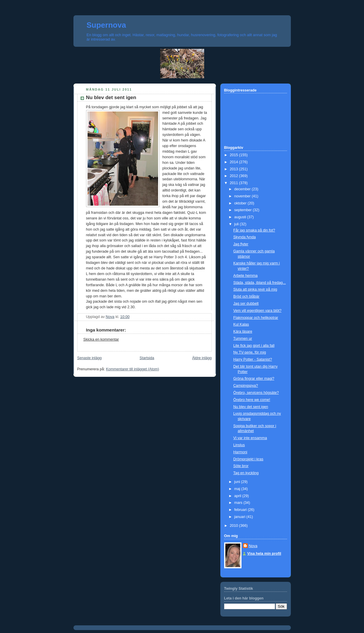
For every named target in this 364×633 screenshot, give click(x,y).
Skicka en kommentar (101, 339)
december (243, 189)
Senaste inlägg (89, 358)
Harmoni (240, 452)
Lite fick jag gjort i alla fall (254, 346)
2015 (234, 155)
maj (238, 489)
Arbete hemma (245, 276)
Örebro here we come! (252, 400)
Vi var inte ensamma (250, 438)
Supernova (106, 25)
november (243, 196)
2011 (234, 183)
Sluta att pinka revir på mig (255, 289)
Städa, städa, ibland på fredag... (260, 283)
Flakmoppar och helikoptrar (256, 318)
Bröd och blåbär (246, 296)
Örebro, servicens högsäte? (256, 393)
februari (241, 510)
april (238, 496)
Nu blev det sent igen (251, 407)
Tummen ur (243, 339)
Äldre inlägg (202, 358)
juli (237, 224)
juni (238, 482)
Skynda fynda (244, 237)
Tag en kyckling (246, 473)
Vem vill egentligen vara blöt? (257, 311)
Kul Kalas (241, 324)
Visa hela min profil (264, 554)
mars (239, 503)
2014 (234, 162)
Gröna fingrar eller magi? (254, 379)
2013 (234, 169)
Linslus (239, 445)
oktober (241, 203)
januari (240, 517)
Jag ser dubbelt (246, 304)
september (243, 210)
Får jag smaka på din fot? (254, 230)
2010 (234, 526)
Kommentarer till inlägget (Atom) (133, 369)
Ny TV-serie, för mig (250, 352)
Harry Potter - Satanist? (253, 359)
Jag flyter (241, 244)
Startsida (147, 358)
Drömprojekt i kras (248, 459)
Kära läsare (243, 332)
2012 (234, 176)
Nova (253, 546)
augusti (241, 217)
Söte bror (241, 466)
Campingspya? (246, 386)
